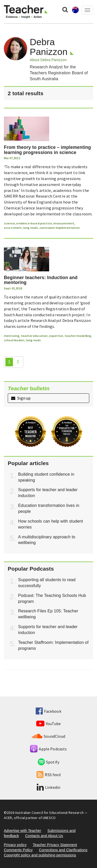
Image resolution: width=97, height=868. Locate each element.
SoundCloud (48, 736)
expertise (56, 336)
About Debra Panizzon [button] (48, 60)
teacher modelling (78, 336)
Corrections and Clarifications (63, 850)
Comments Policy (18, 850)
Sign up (21, 398)
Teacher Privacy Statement (55, 845)
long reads (31, 228)
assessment (13, 228)
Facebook (48, 711)
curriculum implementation (60, 228)
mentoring (12, 336)
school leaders (14, 340)
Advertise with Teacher (23, 831)
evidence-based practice (34, 223)
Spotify (48, 762)
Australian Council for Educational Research (49, 813)
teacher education (34, 336)
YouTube (48, 724)
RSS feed (48, 775)
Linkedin (48, 787)
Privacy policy (15, 845)
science (9, 223)
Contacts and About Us (44, 836)
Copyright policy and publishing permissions (40, 855)
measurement (64, 223)
